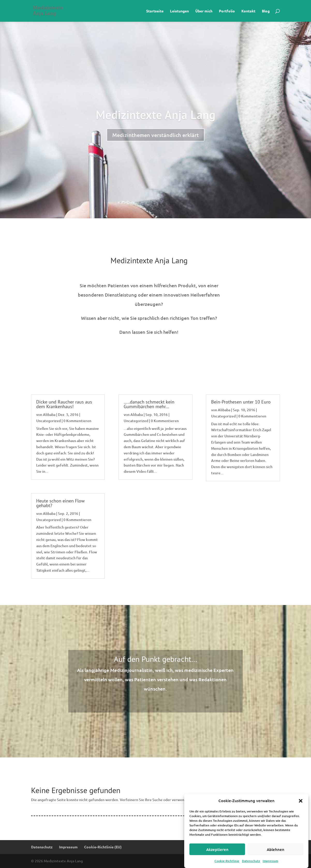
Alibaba (49, 414)
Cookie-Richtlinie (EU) (103, 847)
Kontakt (248, 11)
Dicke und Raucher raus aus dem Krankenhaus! (64, 404)
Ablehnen (276, 856)
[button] (301, 808)
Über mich (204, 11)
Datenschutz (42, 847)
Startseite (155, 11)
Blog (266, 11)
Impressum (68, 847)
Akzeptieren (217, 856)
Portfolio (227, 11)
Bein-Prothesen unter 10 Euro (241, 402)
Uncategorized (49, 421)
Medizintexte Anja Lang (156, 127)
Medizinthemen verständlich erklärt (155, 147)
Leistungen (179, 11)
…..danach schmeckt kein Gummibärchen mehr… (149, 404)
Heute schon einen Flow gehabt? (60, 503)
